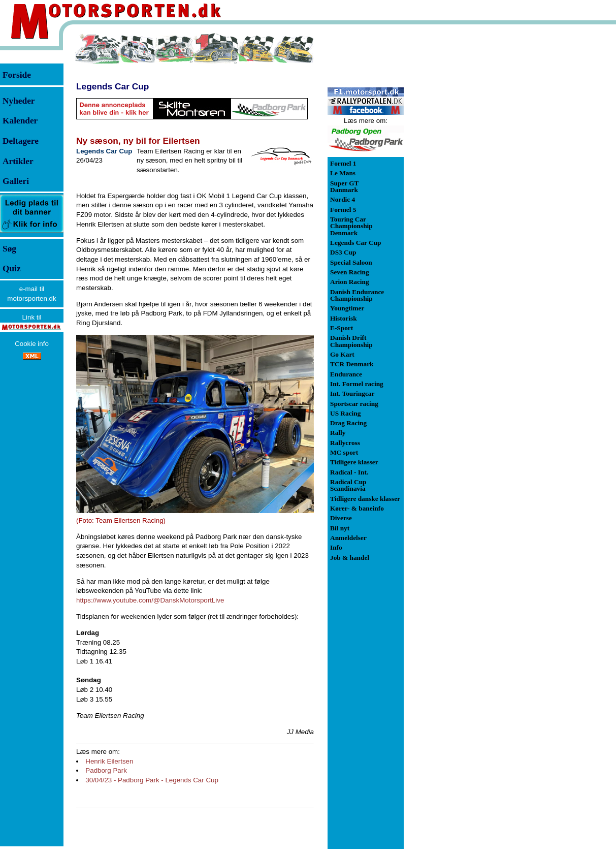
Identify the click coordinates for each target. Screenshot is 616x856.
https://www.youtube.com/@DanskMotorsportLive (150, 600)
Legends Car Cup (112, 86)
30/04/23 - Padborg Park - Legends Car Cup (152, 780)
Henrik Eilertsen (109, 761)
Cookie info (32, 344)
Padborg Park (106, 770)
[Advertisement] (457, 185)
